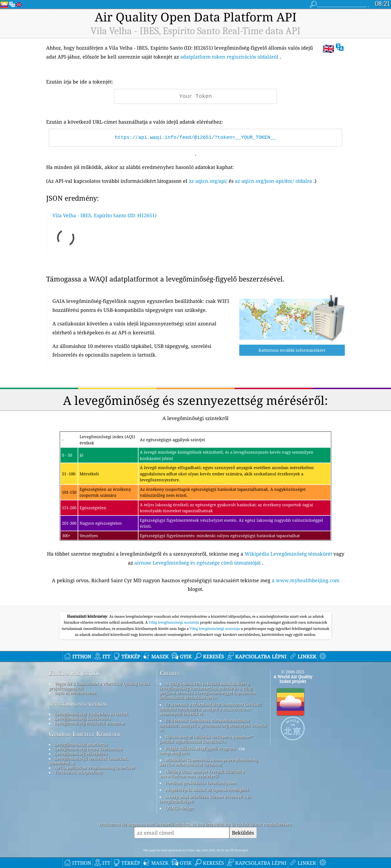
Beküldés (243, 833)
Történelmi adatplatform (79, 772)
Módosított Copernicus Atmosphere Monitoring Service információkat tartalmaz (209, 762)
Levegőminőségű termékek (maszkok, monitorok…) (89, 761)
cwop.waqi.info (175, 753)
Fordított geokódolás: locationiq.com (201, 783)
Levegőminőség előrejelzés (81, 754)
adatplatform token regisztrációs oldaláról (229, 57)
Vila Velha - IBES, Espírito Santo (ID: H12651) (104, 215)
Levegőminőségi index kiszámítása (89, 749)
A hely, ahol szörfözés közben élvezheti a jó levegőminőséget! (205, 799)
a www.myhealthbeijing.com (306, 580)
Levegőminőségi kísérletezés (83, 719)
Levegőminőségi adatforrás (81, 744)
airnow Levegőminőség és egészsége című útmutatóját (198, 563)
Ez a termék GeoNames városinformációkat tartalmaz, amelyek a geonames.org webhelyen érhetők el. (213, 725)
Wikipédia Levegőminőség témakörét (288, 554)
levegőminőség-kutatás (78, 704)
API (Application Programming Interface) (95, 768)
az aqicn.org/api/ (208, 181)
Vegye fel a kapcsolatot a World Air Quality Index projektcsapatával (99, 686)
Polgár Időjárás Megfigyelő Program (200, 748)
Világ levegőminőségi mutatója (174, 622)
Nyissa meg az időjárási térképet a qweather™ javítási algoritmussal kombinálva (206, 739)
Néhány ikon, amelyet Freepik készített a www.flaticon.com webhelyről (202, 774)
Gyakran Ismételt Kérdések (85, 734)
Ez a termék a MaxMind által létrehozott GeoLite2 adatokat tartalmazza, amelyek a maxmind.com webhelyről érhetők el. (211, 709)
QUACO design (179, 808)
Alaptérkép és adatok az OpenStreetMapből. (208, 790)
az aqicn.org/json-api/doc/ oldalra (273, 181)
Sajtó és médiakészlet (75, 693)
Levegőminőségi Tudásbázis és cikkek (91, 714)
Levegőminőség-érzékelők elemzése (90, 723)
